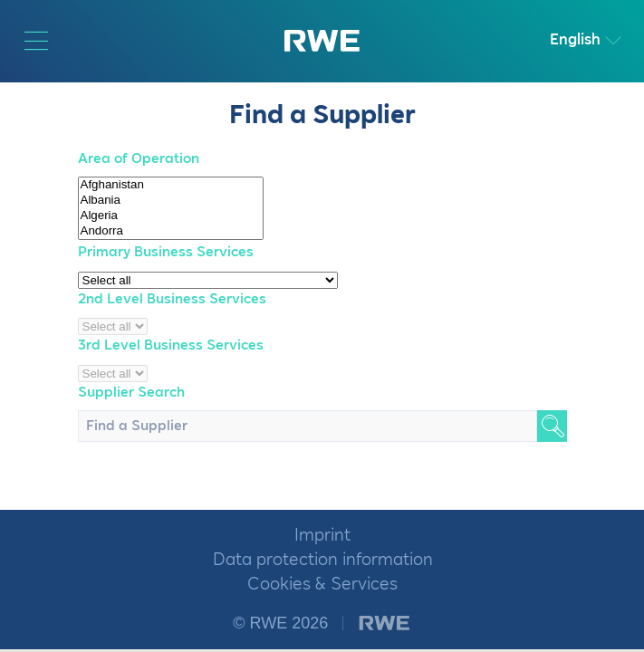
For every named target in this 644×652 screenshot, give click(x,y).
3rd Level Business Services (171, 345)
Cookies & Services (322, 585)
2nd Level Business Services (172, 299)
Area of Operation (139, 159)
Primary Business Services (166, 252)
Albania (171, 201)
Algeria (171, 216)
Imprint (322, 536)
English (575, 40)
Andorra (171, 231)
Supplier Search (131, 393)
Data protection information (323, 560)
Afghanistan (171, 185)
